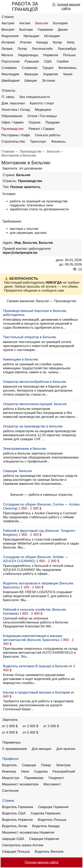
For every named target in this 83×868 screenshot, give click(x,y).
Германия (45, 30)
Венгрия (8, 30)
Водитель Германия (18, 807)
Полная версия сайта (41, 862)
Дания (63, 30)
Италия (26, 42)
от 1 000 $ (10, 726)
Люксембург (67, 49)
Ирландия (31, 36)
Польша (69, 55)
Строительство (13, 142)
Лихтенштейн (42, 49)
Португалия (10, 61)
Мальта (7, 55)
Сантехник (10, 791)
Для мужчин (66, 749)
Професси (10, 759)
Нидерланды (28, 55)
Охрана (34, 122)
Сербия (63, 61)
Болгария (60, 23)
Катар (57, 42)
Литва (22, 49)
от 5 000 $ (30, 732)
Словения (29, 68)
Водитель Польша (52, 820)
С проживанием (14, 749)
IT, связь (8, 97)
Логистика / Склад (16, 110)
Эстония (48, 81)
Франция (31, 74)
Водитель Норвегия (17, 820)
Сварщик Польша (16, 852)
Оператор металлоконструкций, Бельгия (35, 404)
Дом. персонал (13, 103)
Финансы (58, 142)
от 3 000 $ (51, 726)
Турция (48, 68)
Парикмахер (34, 778)
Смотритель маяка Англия (23, 845)
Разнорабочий (64, 772)
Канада (42, 42)
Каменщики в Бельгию (21, 359)
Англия (25, 23)
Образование (12, 116)
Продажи (53, 122)
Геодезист (56, 778)
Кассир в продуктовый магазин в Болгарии (36, 692)
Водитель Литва (15, 826)
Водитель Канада (46, 826)
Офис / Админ (12, 122)
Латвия (7, 49)
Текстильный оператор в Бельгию (30, 337)
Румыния (32, 61)
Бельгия (42, 23)
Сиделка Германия (46, 813)
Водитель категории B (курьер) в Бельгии (35, 666)
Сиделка (41, 772)
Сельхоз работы (48, 135)
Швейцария (10, 81)
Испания (8, 42)
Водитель (9, 765)
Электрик (63, 765)
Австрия (8, 23)
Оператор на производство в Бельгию (33, 426)
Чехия (68, 74)
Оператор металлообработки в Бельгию (35, 382)
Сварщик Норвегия (44, 839)
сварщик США (13, 839)
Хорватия (50, 74)
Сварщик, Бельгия (17, 471)
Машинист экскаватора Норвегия (28, 832)
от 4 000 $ (10, 732)
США (48, 61)
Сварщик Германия (53, 807)
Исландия (52, 36)
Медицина (43, 110)
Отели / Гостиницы (42, 116)
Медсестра (11, 778)
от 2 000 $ (30, 726)
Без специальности (35, 97)
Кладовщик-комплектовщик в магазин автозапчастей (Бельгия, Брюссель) (33, 638)
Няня (25, 772)
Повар (46, 765)
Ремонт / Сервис (42, 129)
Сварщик (29, 765)
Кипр (71, 42)
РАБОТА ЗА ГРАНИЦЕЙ (25, 6)
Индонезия (10, 36)
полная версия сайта (69, 6)
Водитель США (14, 813)
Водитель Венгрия (49, 852)
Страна (8, 801)
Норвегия (50, 55)
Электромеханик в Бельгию (25, 449)
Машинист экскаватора (20, 784)
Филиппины (67, 68)
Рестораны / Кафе (16, 135)
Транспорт (38, 142)
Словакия (9, 68)
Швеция (31, 81)
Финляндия (10, 74)
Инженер (9, 772)
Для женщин (41, 749)
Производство (12, 129)
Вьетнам (26, 30)
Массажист (52, 784)
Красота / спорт (42, 103)
